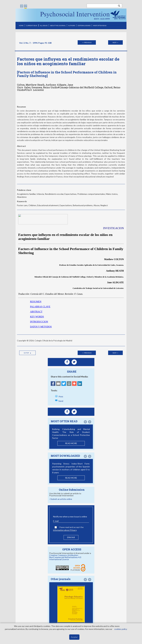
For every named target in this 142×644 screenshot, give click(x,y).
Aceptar (74, 637)
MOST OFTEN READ (100, 26)
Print (61, 397)
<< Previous (87, 42)
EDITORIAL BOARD (84, 26)
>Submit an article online (61, 499)
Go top (28, 353)
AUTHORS (72, 26)
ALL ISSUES (44, 26)
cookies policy (121, 629)
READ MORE (71, 443)
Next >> (115, 42)
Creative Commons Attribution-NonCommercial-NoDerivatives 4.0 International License (65, 557)
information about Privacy (65, 530)
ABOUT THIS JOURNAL (58, 26)
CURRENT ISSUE (32, 26)
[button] (85, 422)
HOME (21, 26)
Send (61, 401)
